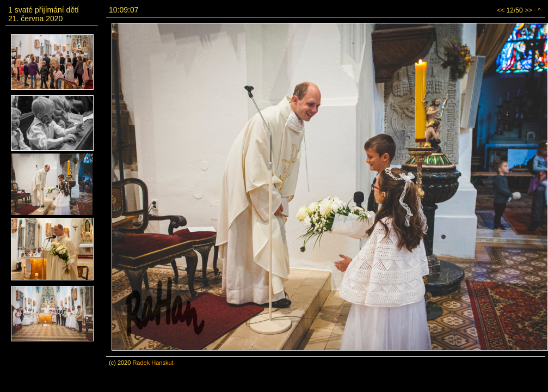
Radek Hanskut (153, 363)
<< (501, 10)
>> (528, 10)
